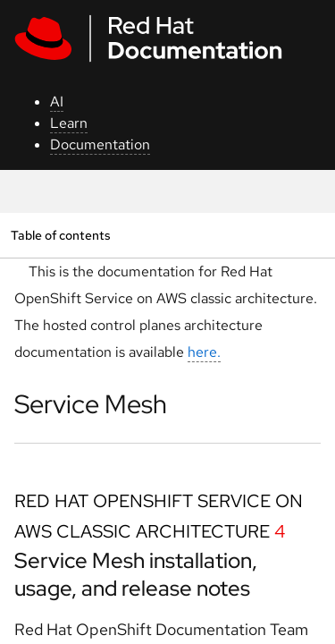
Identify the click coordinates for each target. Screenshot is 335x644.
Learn (69, 123)
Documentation (100, 144)
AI (57, 102)
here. (204, 352)
